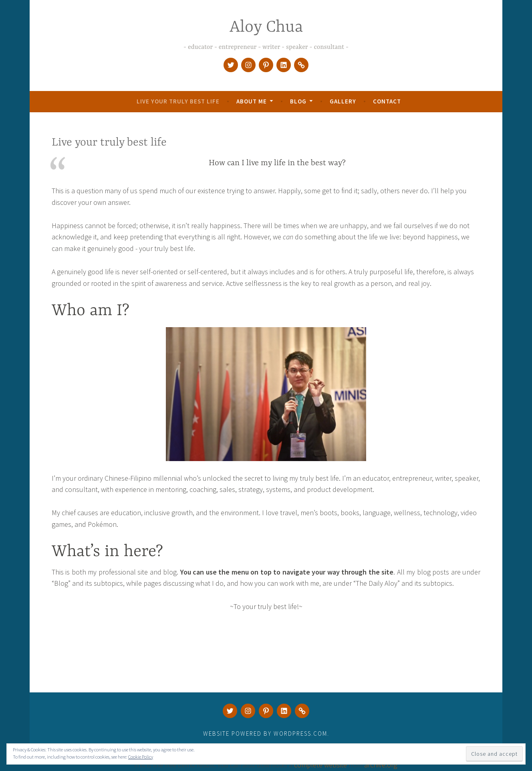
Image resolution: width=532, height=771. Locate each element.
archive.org (381, 765)
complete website (320, 765)
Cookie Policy (141, 757)
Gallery (343, 101)
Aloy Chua (266, 27)
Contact (387, 101)
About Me (252, 101)
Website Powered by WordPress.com (265, 734)
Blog (298, 101)
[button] (266, 394)
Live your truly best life (178, 101)
